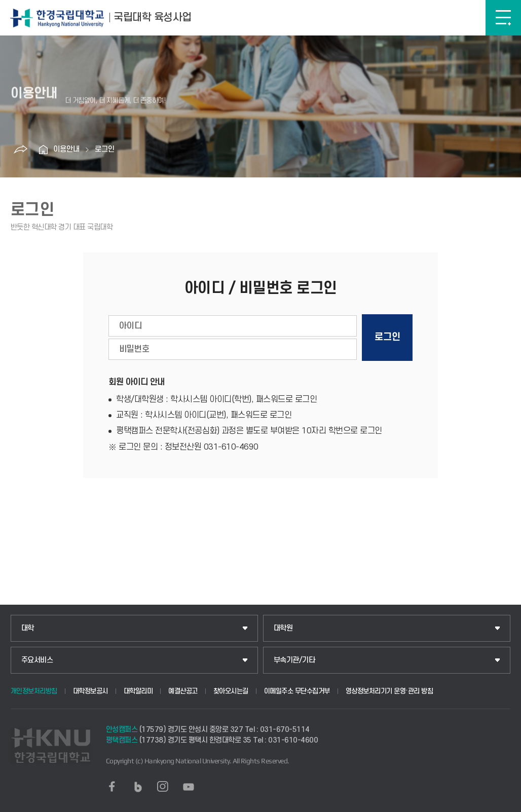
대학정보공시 (90, 691)
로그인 (105, 149)
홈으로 (43, 150)
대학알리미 (138, 691)
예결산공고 (183, 691)
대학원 (283, 628)
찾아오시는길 (231, 691)
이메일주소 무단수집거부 (297, 691)
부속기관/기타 (294, 660)
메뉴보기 (503, 18)
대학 (28, 628)
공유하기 (20, 150)
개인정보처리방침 (34, 691)
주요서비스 (37, 660)
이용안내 (66, 149)
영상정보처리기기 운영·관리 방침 (389, 691)
